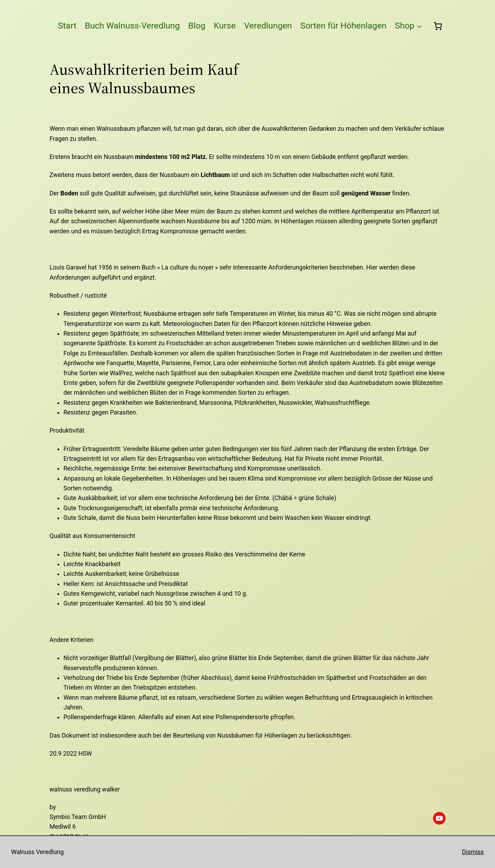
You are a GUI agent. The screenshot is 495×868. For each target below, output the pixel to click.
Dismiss (473, 852)
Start (67, 26)
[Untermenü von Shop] (419, 26)
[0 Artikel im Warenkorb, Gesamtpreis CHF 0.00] (438, 26)
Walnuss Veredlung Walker (85, 789)
